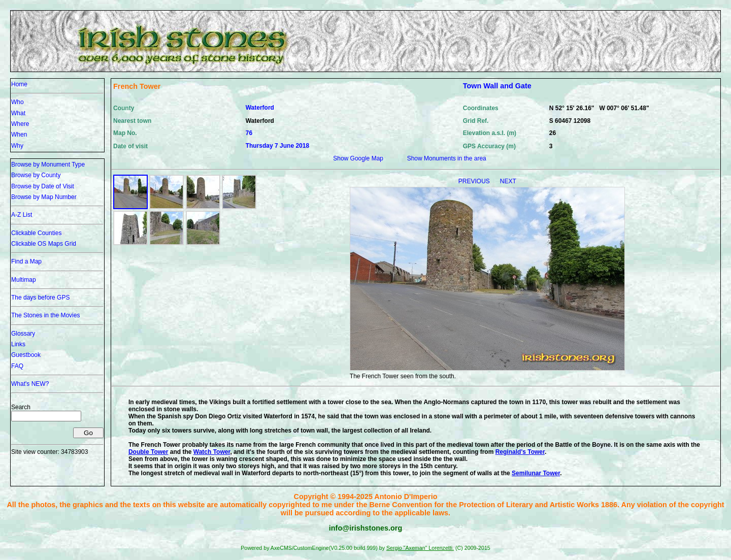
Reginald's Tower (520, 452)
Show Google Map (358, 158)
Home (19, 84)
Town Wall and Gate (497, 86)
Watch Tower (212, 452)
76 (249, 133)
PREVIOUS (475, 181)
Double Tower (148, 452)
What (18, 113)
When (19, 135)
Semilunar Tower (536, 473)
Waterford (260, 108)
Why (17, 146)
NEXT (508, 181)
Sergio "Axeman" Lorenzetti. (420, 548)
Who (18, 102)
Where (20, 124)
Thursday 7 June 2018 (277, 146)
